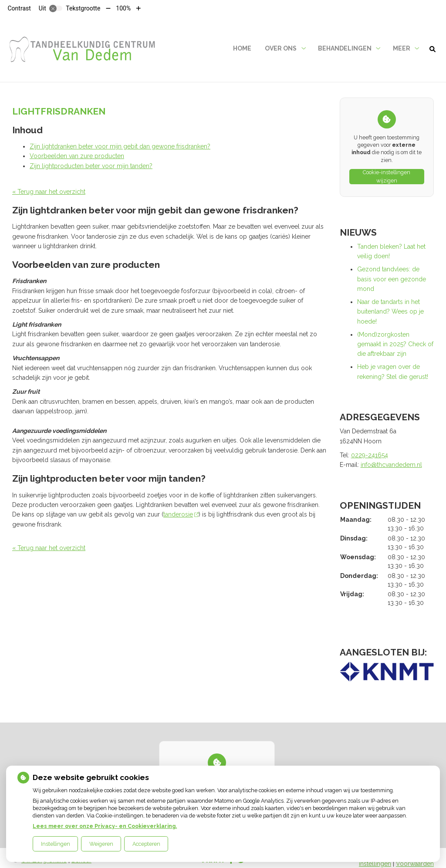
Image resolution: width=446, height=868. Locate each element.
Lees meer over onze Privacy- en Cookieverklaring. (105, 826)
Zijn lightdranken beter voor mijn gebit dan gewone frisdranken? (120, 146)
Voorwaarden (415, 864)
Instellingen (56, 844)
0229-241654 (370, 455)
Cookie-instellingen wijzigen (387, 177)
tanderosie (181, 514)
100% (123, 8)
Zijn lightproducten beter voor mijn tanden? (91, 166)
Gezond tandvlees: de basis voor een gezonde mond (392, 279)
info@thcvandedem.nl (391, 465)
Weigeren (101, 844)
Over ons (281, 48)
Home (242, 48)
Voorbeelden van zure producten (77, 156)
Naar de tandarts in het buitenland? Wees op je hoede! (390, 312)
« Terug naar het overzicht (49, 192)
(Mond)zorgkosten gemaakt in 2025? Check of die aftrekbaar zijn (395, 344)
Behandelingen (345, 48)
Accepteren (146, 844)
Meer (402, 48)
